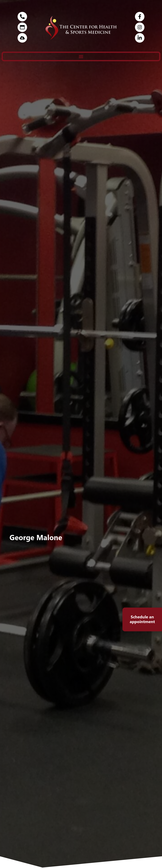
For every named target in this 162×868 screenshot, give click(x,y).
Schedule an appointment (142, 619)
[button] (81, 56)
